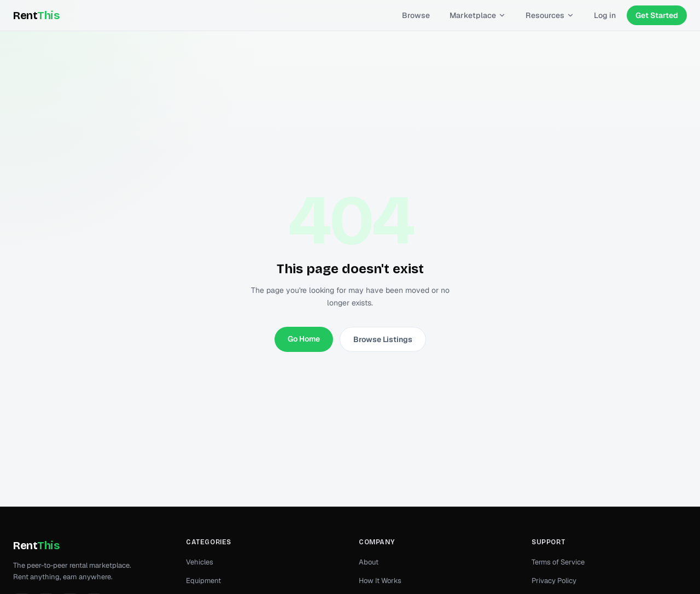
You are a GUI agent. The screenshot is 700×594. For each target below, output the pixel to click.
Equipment (203, 581)
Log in (605, 15)
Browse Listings (383, 339)
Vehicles (200, 562)
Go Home (304, 339)
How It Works (380, 581)
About (369, 562)
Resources (550, 15)
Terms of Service (558, 562)
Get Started (657, 15)
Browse (416, 15)
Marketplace (478, 15)
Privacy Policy (554, 581)
